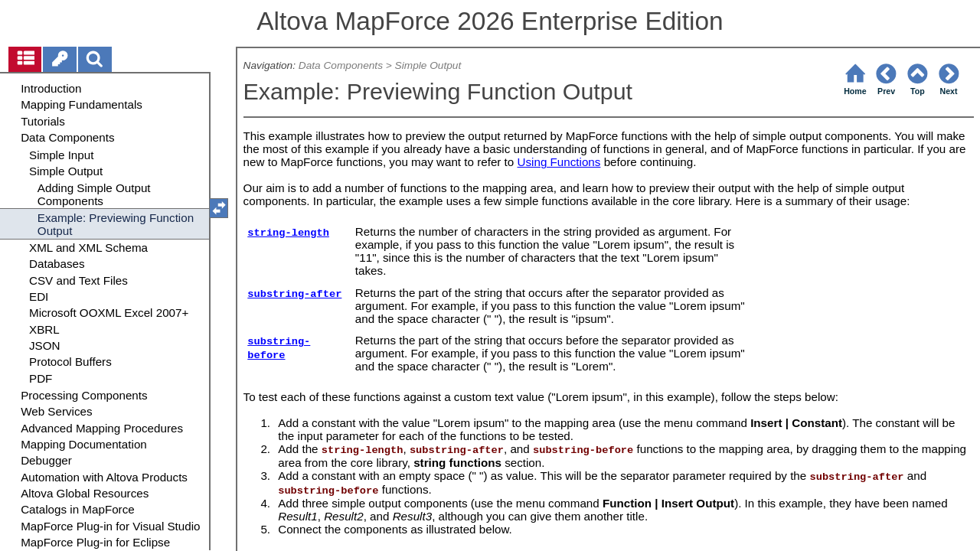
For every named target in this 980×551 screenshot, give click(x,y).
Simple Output (428, 65)
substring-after (294, 294)
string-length (288, 233)
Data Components (341, 65)
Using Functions (559, 162)
